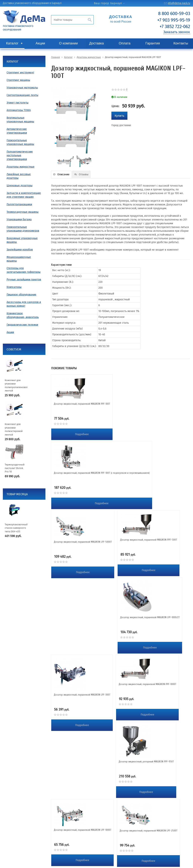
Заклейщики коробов (20, 250)
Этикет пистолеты (18, 103)
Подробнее (82, 434)
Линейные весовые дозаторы (19, 176)
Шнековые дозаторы (20, 186)
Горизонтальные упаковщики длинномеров (23, 229)
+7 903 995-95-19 (174, 20)
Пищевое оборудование (21, 295)
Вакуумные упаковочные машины (22, 240)
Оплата (125, 43)
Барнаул (116, 3)
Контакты (181, 43)
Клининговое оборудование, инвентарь (23, 315)
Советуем (14, 349)
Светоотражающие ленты (22, 95)
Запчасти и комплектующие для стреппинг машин (24, 195)
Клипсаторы (14, 287)
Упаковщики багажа (19, 219)
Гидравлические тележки (22, 325)
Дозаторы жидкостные (21, 167)
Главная (56, 57)
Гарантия (153, 43)
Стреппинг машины (18, 80)
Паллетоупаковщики (19, 204)
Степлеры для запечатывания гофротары (24, 270)
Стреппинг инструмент (20, 73)
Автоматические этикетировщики (17, 131)
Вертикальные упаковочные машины (20, 120)
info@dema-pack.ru (179, 3)
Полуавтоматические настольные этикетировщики (20, 155)
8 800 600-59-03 (174, 14)
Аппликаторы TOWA (19, 110)
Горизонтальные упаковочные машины (20, 142)
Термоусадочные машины (23, 212)
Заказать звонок (177, 32)
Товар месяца (17, 494)
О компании (68, 43)
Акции (40, 43)
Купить (119, 116)
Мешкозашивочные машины (19, 259)
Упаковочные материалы (22, 88)
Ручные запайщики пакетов (24, 280)
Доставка (96, 43)
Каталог (12, 43)
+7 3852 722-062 (175, 27)
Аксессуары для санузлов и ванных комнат (24, 304)
